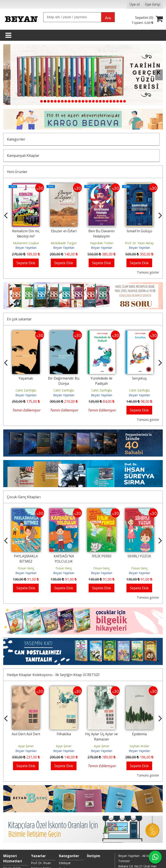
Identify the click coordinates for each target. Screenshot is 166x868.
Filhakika (64, 734)
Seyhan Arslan (139, 746)
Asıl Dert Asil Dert (26, 734)
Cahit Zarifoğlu (26, 390)
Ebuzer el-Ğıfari (64, 231)
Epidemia (139, 734)
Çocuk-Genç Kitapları (24, 497)
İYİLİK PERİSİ (102, 556)
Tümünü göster (148, 272)
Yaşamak (26, 378)
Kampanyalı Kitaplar (23, 156)
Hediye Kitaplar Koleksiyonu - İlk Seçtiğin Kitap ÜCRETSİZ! (53, 675)
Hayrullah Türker (102, 243)
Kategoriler (16, 139)
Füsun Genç (26, 568)
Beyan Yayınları (26, 248)
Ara (108, 18)
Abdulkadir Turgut (64, 243)
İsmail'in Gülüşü (139, 231)
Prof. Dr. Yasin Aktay (139, 243)
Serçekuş (139, 378)
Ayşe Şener (26, 746)
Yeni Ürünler (17, 172)
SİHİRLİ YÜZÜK (139, 556)
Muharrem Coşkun (26, 243)
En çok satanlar (19, 319)
